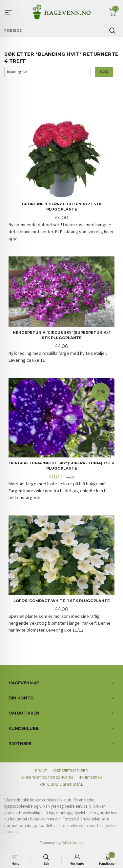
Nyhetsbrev (90, 778)
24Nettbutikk (73, 843)
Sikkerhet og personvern (47, 778)
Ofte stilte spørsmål (62, 785)
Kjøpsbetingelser (70, 771)
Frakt (41, 771)
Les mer (63, 826)
